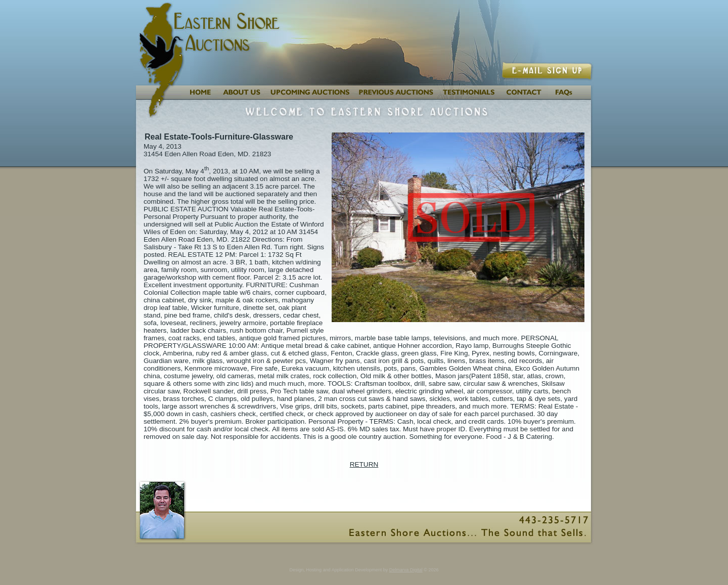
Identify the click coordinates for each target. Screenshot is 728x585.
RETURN (364, 464)
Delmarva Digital (406, 570)
